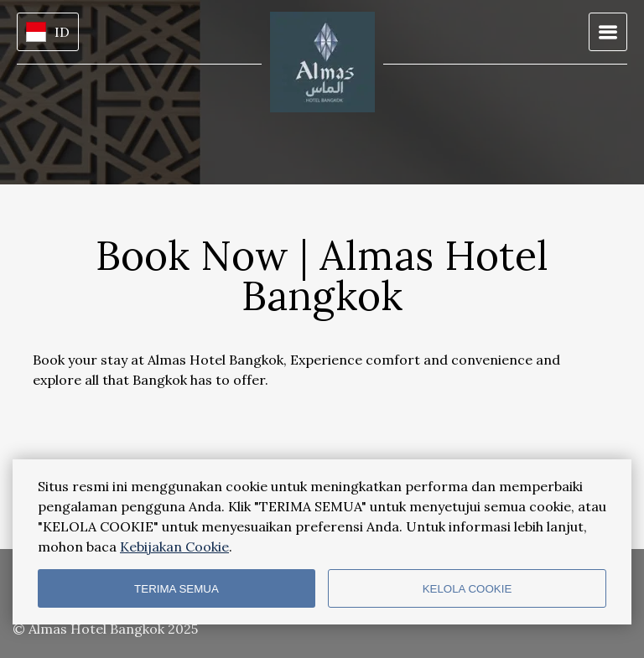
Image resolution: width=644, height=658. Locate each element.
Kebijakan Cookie (174, 547)
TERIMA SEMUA (177, 589)
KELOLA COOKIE (467, 589)
